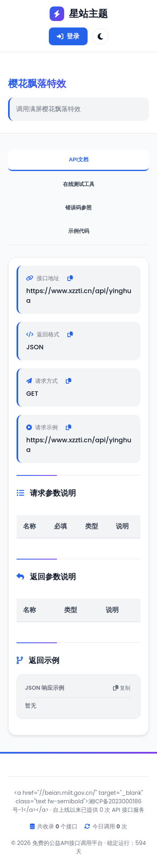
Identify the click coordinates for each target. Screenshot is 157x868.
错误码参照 (78, 208)
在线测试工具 (79, 184)
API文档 (78, 159)
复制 (122, 689)
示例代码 (79, 231)
